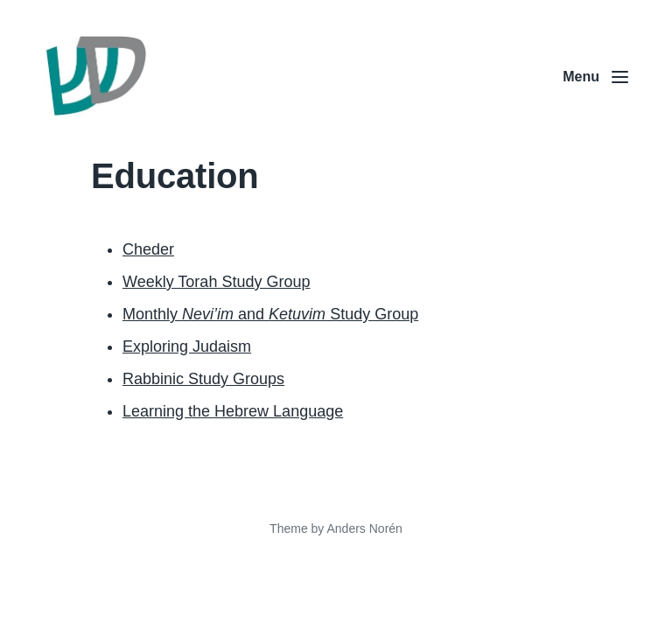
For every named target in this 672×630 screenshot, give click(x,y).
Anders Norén (364, 528)
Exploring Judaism (187, 346)
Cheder (148, 249)
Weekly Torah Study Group (216, 282)
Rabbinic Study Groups (203, 379)
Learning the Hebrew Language (233, 411)
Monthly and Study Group (270, 314)
